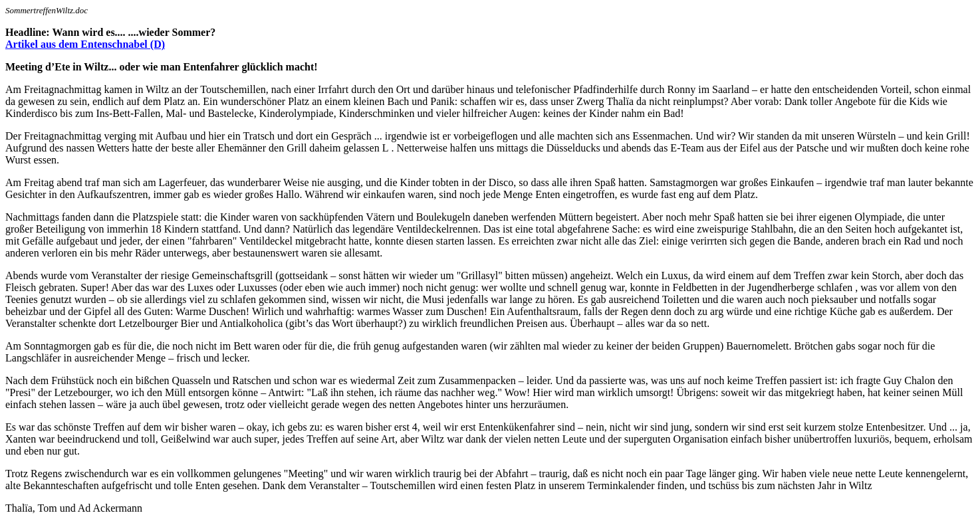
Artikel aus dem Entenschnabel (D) (85, 44)
